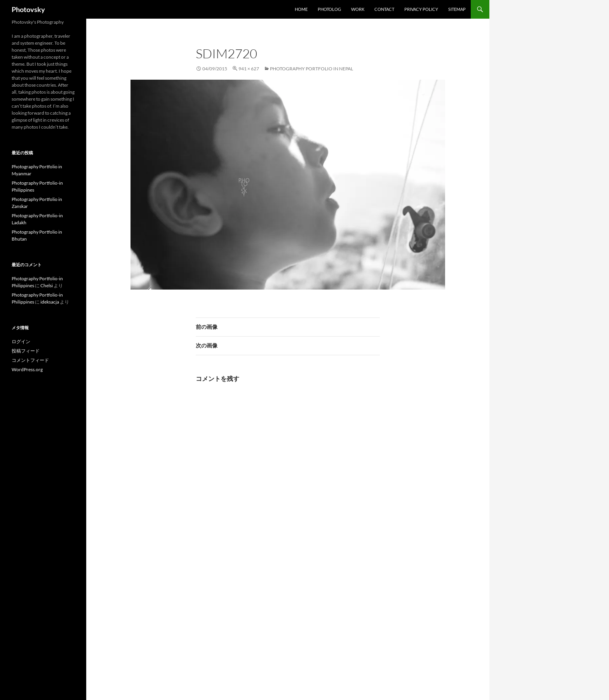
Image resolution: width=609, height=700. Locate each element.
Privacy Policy (421, 9)
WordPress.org (27, 369)
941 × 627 (249, 69)
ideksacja (50, 302)
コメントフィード (30, 360)
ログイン (21, 341)
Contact (384, 9)
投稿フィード (26, 351)
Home (301, 9)
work (358, 9)
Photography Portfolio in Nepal (311, 69)
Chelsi (47, 285)
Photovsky (28, 9)
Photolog (329, 9)
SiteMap (457, 9)
